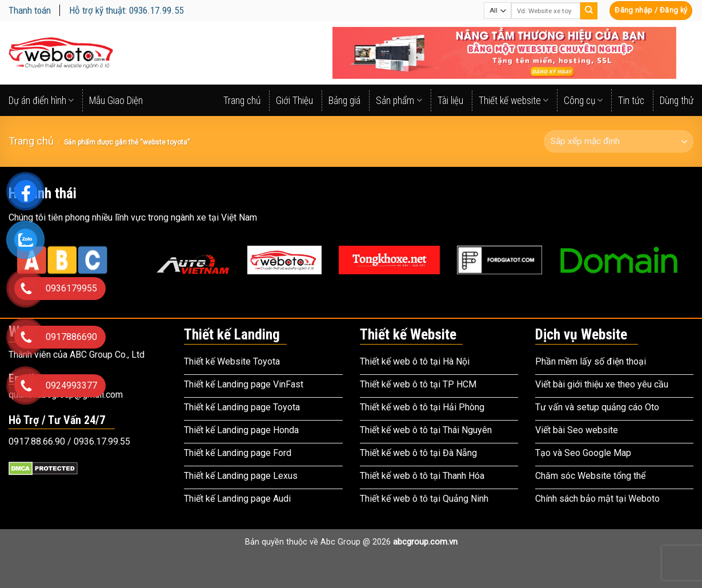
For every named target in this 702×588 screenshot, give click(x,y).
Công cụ (583, 101)
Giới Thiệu (294, 101)
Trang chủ (242, 101)
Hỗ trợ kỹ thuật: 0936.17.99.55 (126, 10)
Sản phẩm (399, 101)
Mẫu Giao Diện (116, 101)
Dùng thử (677, 101)
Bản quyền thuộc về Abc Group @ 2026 (351, 542)
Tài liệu (450, 101)
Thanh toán (30, 10)
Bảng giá (344, 101)
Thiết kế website (514, 101)
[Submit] (589, 11)
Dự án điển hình (41, 101)
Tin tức (631, 101)
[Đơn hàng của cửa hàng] (619, 141)
